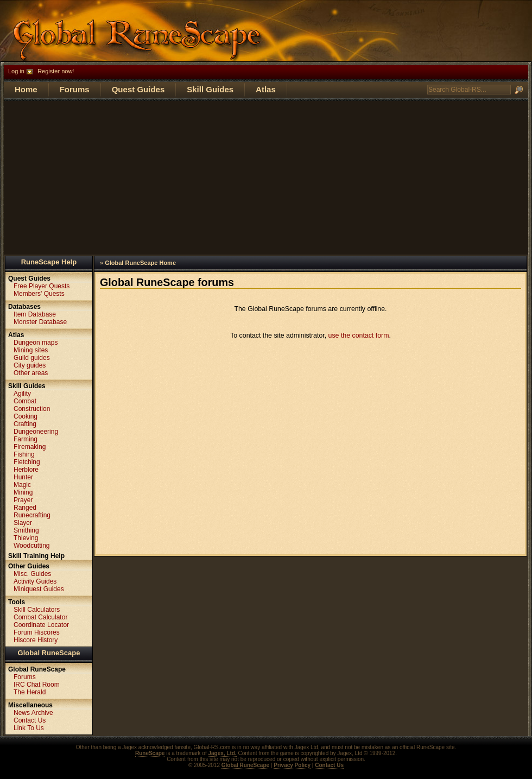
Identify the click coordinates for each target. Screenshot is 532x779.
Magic (22, 485)
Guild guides (32, 358)
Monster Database (40, 322)
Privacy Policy (292, 765)
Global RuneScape (49, 653)
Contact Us (30, 720)
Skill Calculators (37, 610)
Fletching (27, 462)
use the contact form (359, 335)
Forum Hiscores (37, 632)
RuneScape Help (49, 262)
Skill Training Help (36, 556)
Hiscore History (36, 640)
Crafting (25, 424)
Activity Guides (35, 581)
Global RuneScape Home (140, 263)
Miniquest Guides (39, 589)
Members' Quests (39, 294)
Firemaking (30, 447)
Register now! (56, 71)
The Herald (30, 692)
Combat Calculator (40, 617)
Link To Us (29, 728)
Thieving (26, 538)
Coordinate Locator (41, 625)
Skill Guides (210, 89)
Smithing (26, 530)
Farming (26, 439)
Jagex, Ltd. (222, 753)
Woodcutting (32, 546)
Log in (16, 71)
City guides (30, 365)
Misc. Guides (32, 574)
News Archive (33, 713)
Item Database (35, 314)
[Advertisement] (266, 177)
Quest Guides (138, 89)
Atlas (266, 89)
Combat (25, 401)
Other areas (31, 373)
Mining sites (31, 350)
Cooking (26, 416)
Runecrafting (32, 515)
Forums (75, 89)
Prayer (23, 500)
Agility (22, 394)
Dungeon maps (36, 343)
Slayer (23, 523)
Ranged (25, 508)
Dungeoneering (36, 432)
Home (26, 89)
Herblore (26, 470)
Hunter (23, 477)
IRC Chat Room (37, 685)
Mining (23, 492)
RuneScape (150, 753)
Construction (32, 409)
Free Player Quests (42, 286)
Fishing (24, 454)
